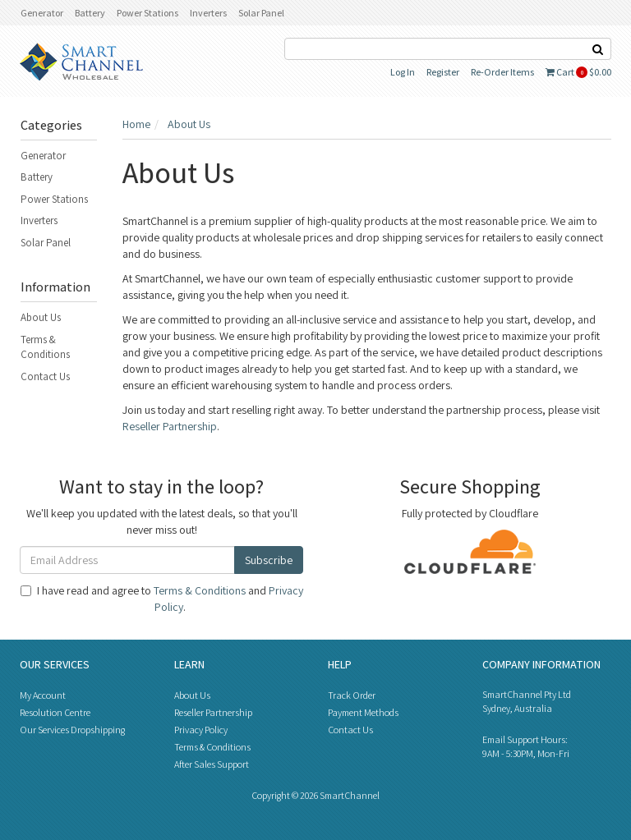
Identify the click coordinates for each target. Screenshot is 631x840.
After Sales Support (212, 764)
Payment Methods (363, 712)
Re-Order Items (502, 72)
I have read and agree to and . (162, 599)
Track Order (352, 695)
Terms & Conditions (45, 347)
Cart (578, 72)
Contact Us (45, 376)
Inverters (208, 13)
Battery (90, 13)
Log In (403, 72)
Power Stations (147, 13)
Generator (42, 13)
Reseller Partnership (170, 426)
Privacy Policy (201, 730)
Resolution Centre (55, 712)
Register (443, 72)
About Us (41, 317)
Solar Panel (261, 13)
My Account (43, 695)
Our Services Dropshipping (72, 730)
